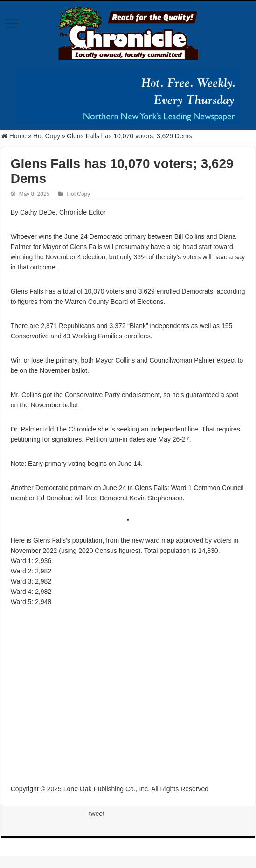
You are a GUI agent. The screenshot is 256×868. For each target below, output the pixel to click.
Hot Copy (47, 136)
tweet (97, 814)
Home (14, 136)
